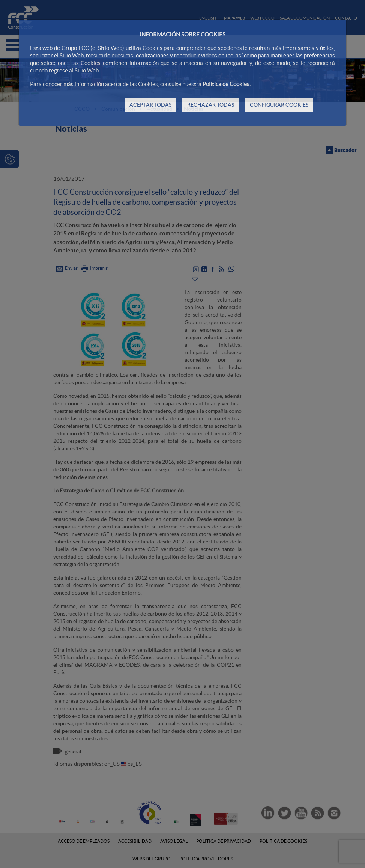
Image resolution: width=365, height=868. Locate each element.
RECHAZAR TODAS (211, 105)
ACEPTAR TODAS (150, 105)
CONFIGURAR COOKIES (279, 105)
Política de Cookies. (227, 84)
